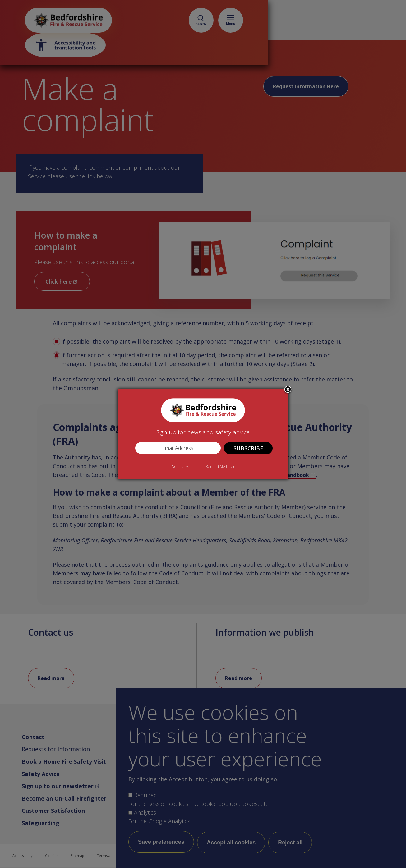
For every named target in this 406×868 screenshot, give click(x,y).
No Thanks (180, 466)
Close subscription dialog (288, 390)
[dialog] (203, 434)
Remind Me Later (220, 466)
